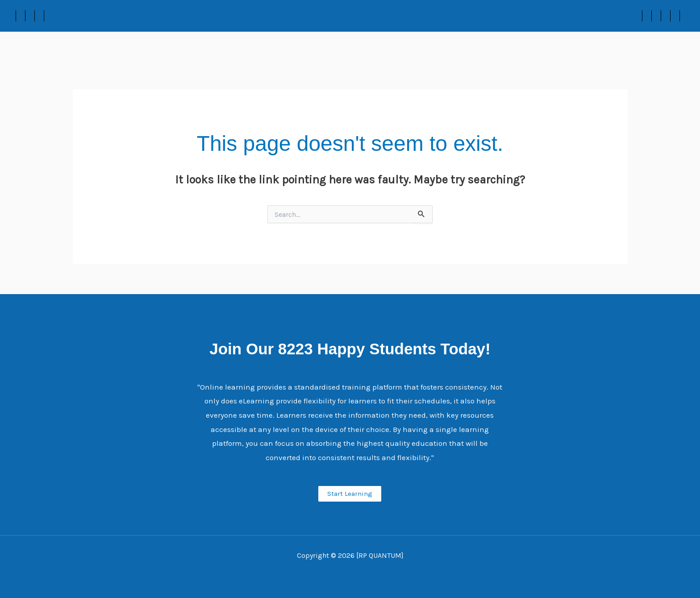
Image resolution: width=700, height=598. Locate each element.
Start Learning (350, 494)
